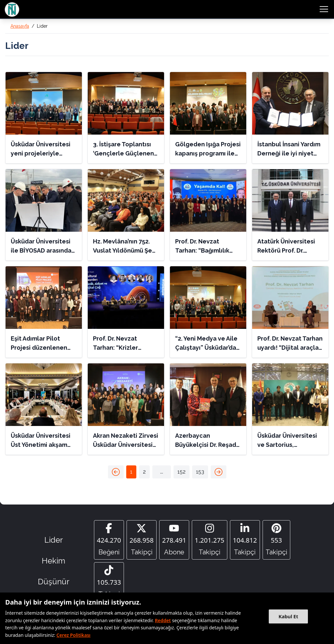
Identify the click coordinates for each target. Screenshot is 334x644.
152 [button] (182, 472)
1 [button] (131, 472)
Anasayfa (20, 26)
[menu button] (324, 9)
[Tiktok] (109, 584)
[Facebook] (109, 541)
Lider (54, 542)
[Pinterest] (276, 541)
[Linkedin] (245, 541)
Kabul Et (288, 616)
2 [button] (144, 472)
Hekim (53, 562)
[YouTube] (174, 541)
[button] (116, 472)
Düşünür (54, 583)
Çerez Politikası (73, 635)
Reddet (163, 620)
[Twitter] (142, 541)
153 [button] (200, 472)
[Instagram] (210, 541)
